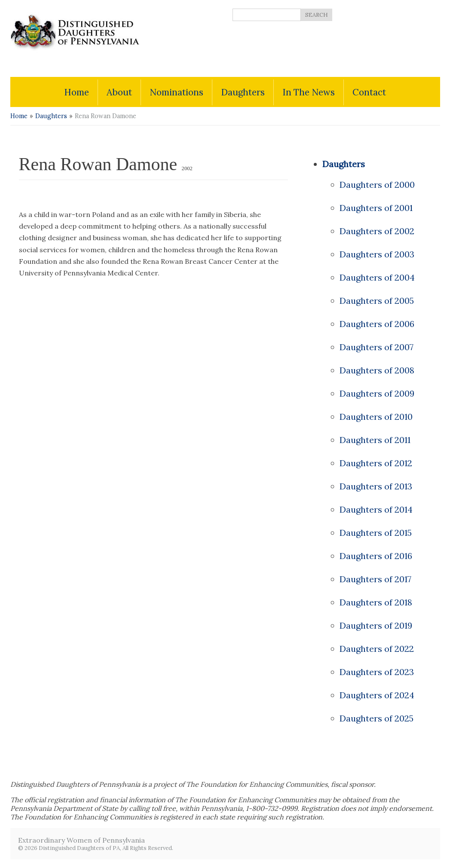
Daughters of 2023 (377, 672)
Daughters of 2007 (377, 347)
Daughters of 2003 (377, 254)
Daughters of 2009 (377, 393)
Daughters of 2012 (376, 463)
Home (19, 116)
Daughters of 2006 (377, 324)
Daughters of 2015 (376, 533)
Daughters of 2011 (375, 440)
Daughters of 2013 (376, 486)
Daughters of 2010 (376, 417)
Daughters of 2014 (376, 509)
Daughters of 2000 (377, 185)
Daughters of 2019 (376, 625)
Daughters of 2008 (377, 370)
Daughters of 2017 (375, 579)
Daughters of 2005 (377, 301)
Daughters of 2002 (377, 231)
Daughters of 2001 (376, 208)
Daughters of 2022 (377, 649)
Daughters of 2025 (377, 718)
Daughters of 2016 (376, 556)
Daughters (51, 116)
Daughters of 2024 (377, 695)
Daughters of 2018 (376, 602)
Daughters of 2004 (377, 277)
